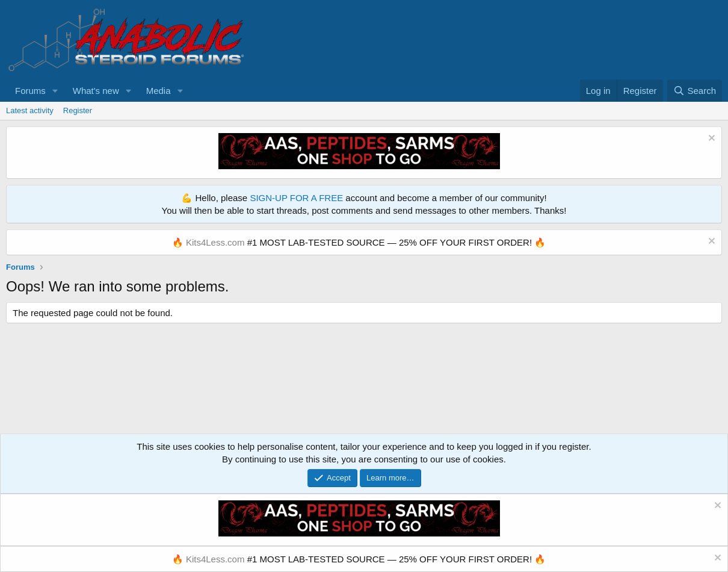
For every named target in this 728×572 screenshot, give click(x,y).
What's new (96, 91)
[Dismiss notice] (710, 139)
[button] (55, 91)
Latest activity (30, 110)
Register (78, 110)
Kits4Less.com (215, 242)
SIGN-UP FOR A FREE (296, 198)
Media (159, 91)
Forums (30, 91)
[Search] (695, 91)
